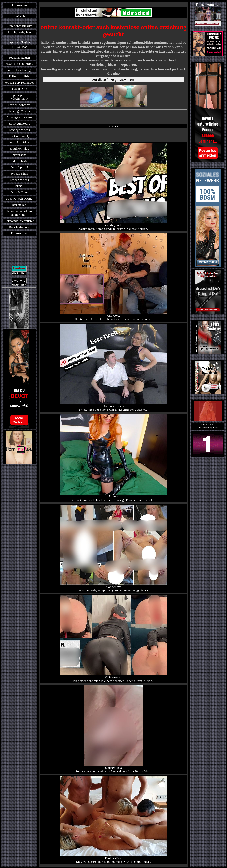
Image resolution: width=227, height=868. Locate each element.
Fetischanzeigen (19, 58)
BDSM (19, 186)
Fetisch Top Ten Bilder (19, 83)
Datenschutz (19, 233)
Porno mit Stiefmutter (19, 221)
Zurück (113, 126)
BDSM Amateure (19, 124)
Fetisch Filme (19, 174)
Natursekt (19, 155)
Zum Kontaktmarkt (19, 26)
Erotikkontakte (19, 149)
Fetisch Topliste (19, 76)
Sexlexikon (19, 205)
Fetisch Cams (19, 192)
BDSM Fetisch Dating (19, 64)
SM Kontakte (19, 161)
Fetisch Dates (19, 89)
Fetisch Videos (19, 180)
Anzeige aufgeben (19, 32)
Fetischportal (19, 167)
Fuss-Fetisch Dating (19, 199)
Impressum (19, 5)
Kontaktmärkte (19, 142)
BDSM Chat (19, 47)
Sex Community (19, 136)
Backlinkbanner (19, 227)
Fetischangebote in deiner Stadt (19, 213)
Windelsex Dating (19, 70)
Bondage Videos (19, 111)
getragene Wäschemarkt (19, 97)
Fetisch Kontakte (19, 105)
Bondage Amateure (19, 117)
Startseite (19, 16)
